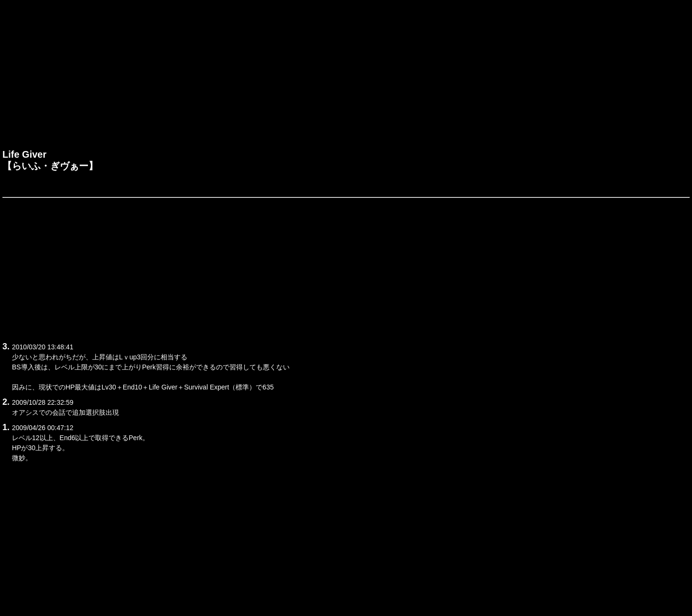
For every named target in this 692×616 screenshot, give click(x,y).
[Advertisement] (346, 77)
